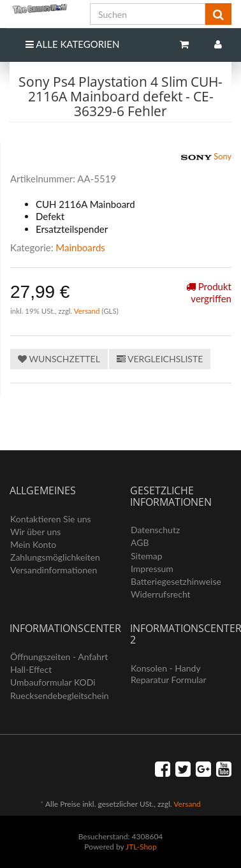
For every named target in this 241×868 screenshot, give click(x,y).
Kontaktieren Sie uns (51, 519)
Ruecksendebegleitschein (60, 695)
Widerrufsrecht (161, 594)
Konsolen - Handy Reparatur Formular (169, 674)
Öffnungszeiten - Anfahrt (59, 657)
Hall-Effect (31, 669)
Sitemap (147, 556)
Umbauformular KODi (53, 682)
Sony (206, 158)
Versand (88, 311)
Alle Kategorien (72, 44)
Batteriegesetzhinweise (176, 581)
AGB (140, 542)
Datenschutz (155, 530)
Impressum (152, 569)
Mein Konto (33, 544)
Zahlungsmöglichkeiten (55, 557)
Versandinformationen (54, 570)
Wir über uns (35, 532)
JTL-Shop (141, 847)
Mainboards (80, 247)
